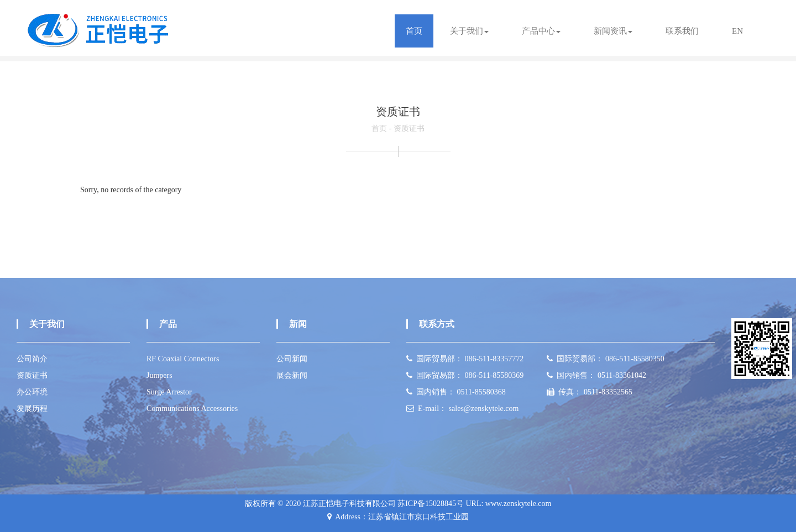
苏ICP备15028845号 (431, 504)
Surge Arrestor (169, 392)
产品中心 (541, 31)
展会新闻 (292, 375)
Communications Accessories (192, 409)
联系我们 (682, 31)
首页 (414, 31)
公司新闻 (292, 359)
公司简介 (32, 359)
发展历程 (32, 409)
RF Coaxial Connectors (183, 359)
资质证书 (409, 128)
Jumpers (159, 375)
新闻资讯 (613, 31)
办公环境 (32, 392)
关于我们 (469, 31)
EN (737, 31)
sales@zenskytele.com (484, 409)
